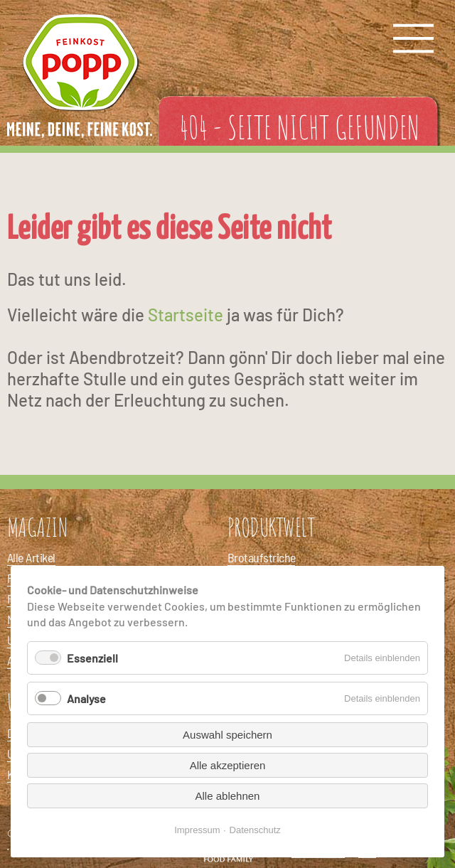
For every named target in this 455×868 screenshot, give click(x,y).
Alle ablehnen (228, 796)
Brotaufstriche (261, 557)
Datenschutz (255, 830)
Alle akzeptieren (228, 765)
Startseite (186, 315)
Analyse (86, 698)
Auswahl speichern (227, 735)
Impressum (197, 830)
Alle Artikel (31, 557)
